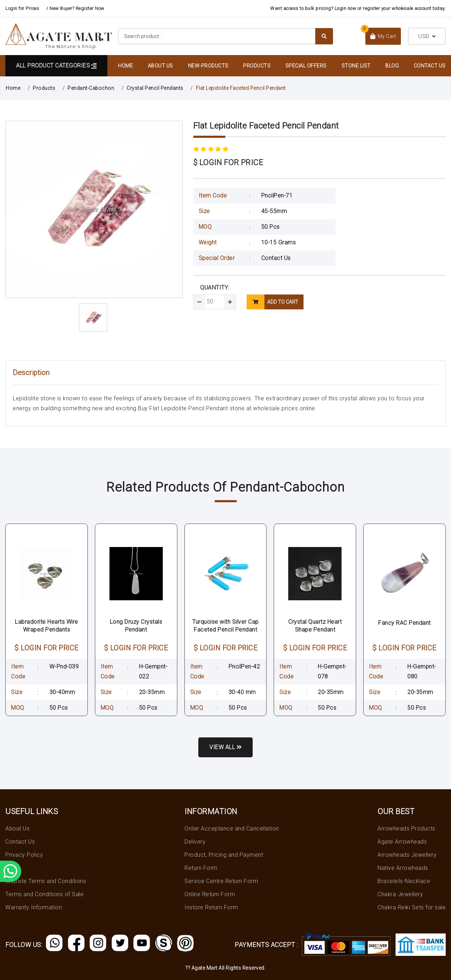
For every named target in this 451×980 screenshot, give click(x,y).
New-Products (208, 66)
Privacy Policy (24, 855)
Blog (392, 66)
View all (225, 747)
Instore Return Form (211, 907)
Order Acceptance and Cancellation (232, 829)
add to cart (272, 302)
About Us (160, 66)
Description (31, 373)
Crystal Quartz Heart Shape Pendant (315, 626)
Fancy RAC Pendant (404, 623)
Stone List (356, 66)
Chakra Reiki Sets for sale (412, 907)
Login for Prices (22, 8)
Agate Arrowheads (402, 842)
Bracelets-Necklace (404, 881)
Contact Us (430, 66)
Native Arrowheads (403, 868)
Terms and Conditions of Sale (44, 894)
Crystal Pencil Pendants (155, 88)
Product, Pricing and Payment (224, 855)
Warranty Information (34, 907)
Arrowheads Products (406, 829)
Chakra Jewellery (400, 894)
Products (257, 66)
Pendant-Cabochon (91, 88)
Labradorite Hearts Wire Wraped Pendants (47, 626)
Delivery (195, 842)
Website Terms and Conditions (46, 881)
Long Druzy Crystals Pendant (136, 626)
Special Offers (306, 66)
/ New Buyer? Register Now (75, 8)
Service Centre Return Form (221, 881)
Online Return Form (210, 894)
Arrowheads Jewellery (407, 855)
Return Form (201, 868)
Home (125, 66)
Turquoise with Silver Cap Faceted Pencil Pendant (225, 626)
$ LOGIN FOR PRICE (228, 163)
